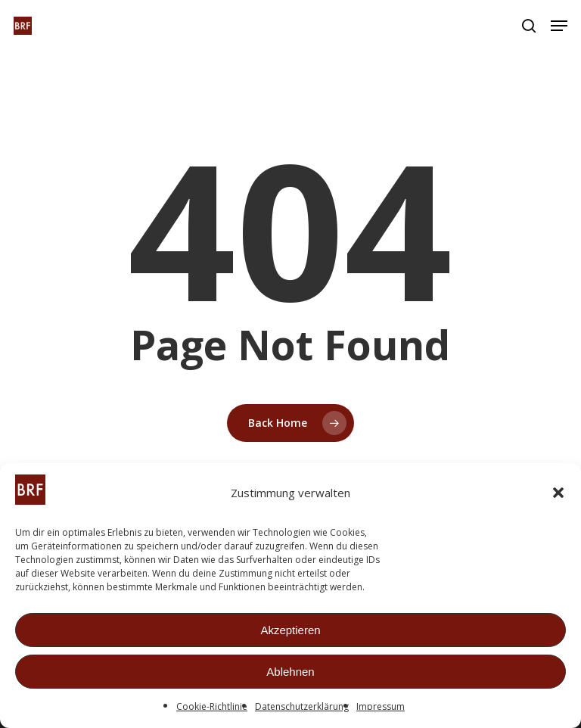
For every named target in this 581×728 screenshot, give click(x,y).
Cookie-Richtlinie (212, 707)
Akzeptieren (290, 631)
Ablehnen (290, 672)
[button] (558, 493)
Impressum (381, 707)
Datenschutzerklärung (302, 707)
